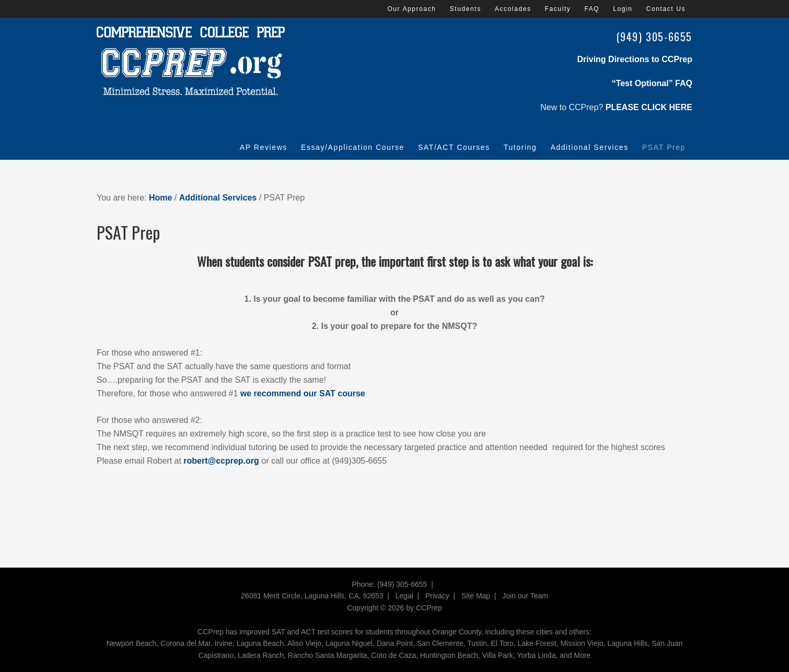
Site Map (476, 596)
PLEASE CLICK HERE (649, 107)
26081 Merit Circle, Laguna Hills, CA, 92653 (312, 596)
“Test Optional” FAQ (652, 83)
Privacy (437, 596)
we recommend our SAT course (303, 393)
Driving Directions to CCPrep (635, 59)
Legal (404, 596)
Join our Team (525, 596)
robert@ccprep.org (221, 461)
